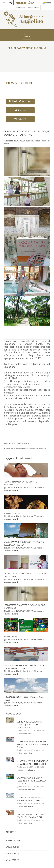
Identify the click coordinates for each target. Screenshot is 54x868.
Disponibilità (20, 8)
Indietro (20, 119)
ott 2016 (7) (14, 853)
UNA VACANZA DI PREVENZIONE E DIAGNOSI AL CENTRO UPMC (32, 762)
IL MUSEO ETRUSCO (12, 513)
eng (10, 3)
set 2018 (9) (14, 860)
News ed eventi (11, 490)
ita (4, 3)
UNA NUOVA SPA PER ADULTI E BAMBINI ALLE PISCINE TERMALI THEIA (32, 744)
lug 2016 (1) (13, 847)
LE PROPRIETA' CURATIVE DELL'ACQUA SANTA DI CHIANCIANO (27, 133)
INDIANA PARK (10, 637)
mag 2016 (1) (14, 840)
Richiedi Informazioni (20, 101)
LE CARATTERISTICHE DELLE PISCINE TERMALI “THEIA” (30, 799)
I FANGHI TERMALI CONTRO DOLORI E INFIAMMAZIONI (30, 816)
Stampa (20, 110)
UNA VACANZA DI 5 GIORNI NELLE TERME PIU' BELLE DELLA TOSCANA (31, 781)
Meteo (47, 3)
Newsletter (34, 8)
